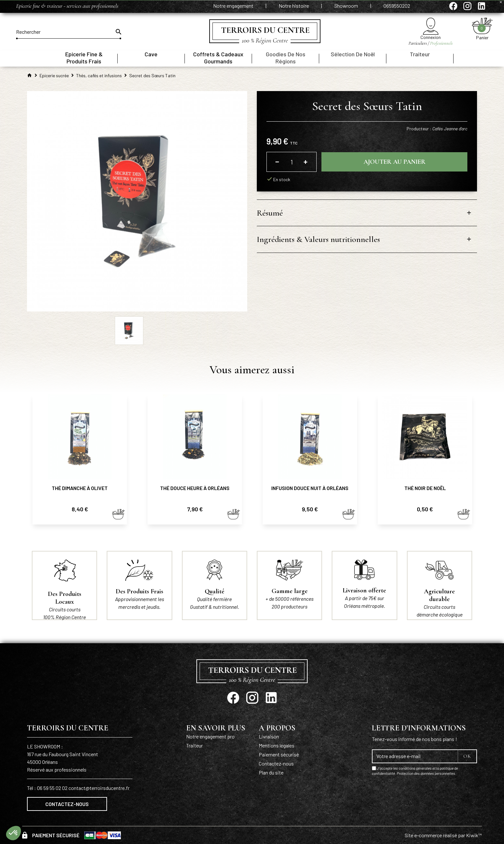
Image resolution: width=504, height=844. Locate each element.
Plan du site (271, 772)
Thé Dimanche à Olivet (80, 488)
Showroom (347, 6)
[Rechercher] (69, 32)
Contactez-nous (67, 804)
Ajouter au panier (395, 162)
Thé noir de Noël (425, 488)
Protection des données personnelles (426, 773)
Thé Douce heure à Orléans (195, 488)
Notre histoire (294, 6)
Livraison (269, 736)
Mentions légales (277, 745)
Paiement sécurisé (279, 754)
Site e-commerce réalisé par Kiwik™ (443, 835)
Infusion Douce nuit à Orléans (310, 488)
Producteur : (437, 129)
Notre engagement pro (210, 736)
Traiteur (194, 745)
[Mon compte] (431, 26)
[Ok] (118, 32)
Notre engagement (234, 6)
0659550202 (397, 6)
